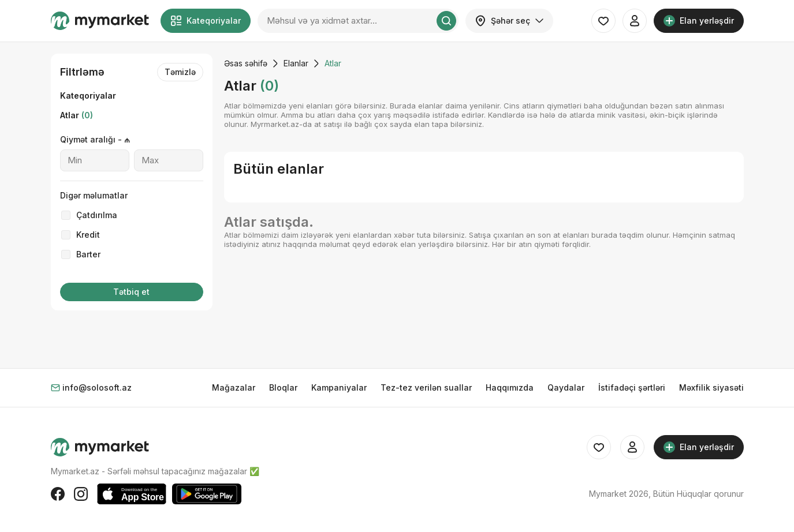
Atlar (77, 115)
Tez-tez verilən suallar (426, 387)
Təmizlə (180, 72)
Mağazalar (234, 387)
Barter (88, 254)
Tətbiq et (131, 292)
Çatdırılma (97, 215)
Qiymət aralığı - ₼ (95, 139)
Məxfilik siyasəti (711, 387)
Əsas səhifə (246, 63)
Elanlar (296, 63)
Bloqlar (283, 387)
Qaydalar (566, 387)
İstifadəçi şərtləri (632, 387)
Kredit (88, 235)
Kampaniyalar (339, 387)
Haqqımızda (510, 387)
